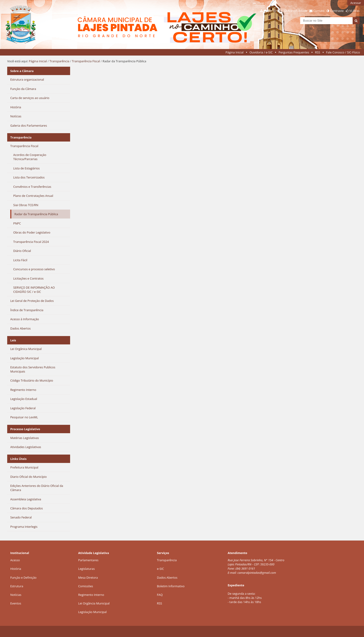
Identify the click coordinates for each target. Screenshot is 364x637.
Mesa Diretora (88, 578)
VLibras (354, 11)
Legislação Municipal (93, 612)
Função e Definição (23, 578)
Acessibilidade (297, 11)
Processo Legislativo (25, 429)
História (16, 569)
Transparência (59, 61)
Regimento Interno (91, 595)
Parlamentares (88, 560)
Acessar (356, 3)
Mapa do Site (273, 11)
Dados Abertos (167, 578)
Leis (13, 340)
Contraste (337, 11)
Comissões (86, 586)
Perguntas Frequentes (294, 52)
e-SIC (160, 569)
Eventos (16, 603)
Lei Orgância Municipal (94, 603)
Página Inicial (234, 52)
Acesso (15, 560)
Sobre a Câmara (22, 71)
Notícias (16, 595)
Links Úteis (18, 459)
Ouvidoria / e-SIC (261, 52)
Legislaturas (86, 569)
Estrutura (17, 586)
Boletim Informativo (171, 586)
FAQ (160, 595)
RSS (318, 52)
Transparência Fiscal (86, 61)
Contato (319, 11)
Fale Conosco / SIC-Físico (343, 52)
